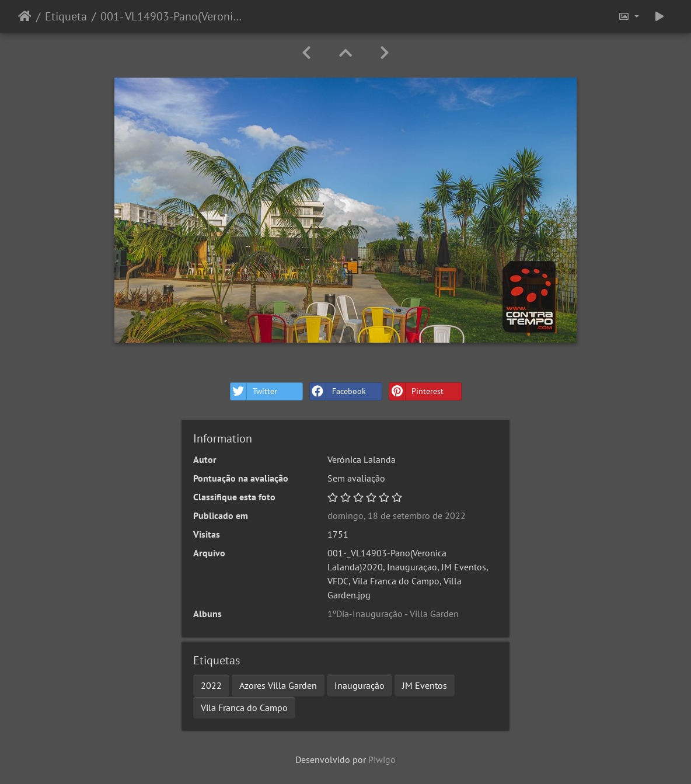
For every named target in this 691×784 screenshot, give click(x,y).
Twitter (254, 391)
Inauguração (360, 685)
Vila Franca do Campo (244, 708)
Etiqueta (66, 16)
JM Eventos (425, 685)
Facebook (338, 391)
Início (25, 16)
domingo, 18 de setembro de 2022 (397, 515)
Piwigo (382, 759)
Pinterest (416, 391)
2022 (211, 685)
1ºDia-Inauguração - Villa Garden (393, 614)
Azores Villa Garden (278, 685)
